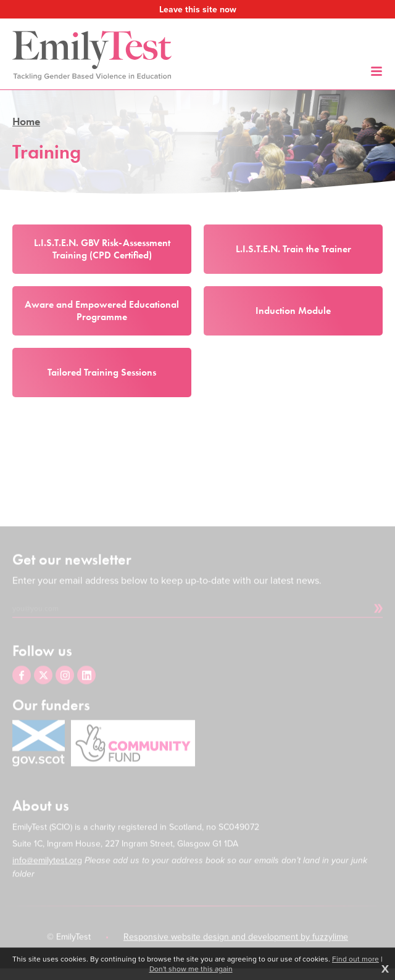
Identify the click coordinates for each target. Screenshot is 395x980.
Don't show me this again (191, 969)
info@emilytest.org (47, 869)
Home (26, 121)
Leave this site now (198, 9)
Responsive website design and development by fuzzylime (236, 946)
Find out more (355, 959)
